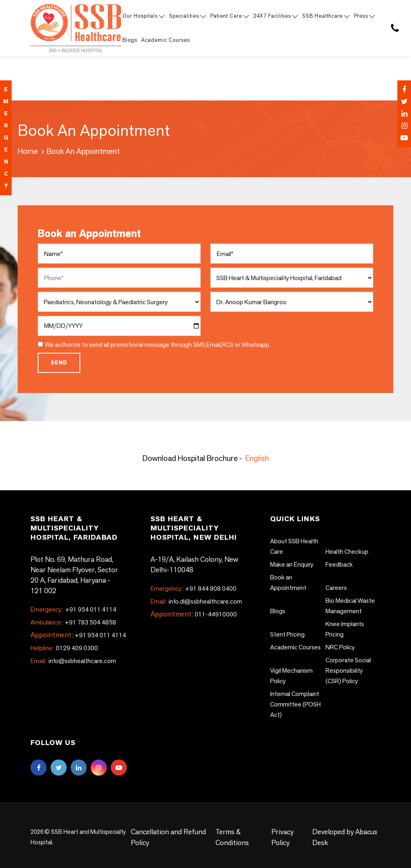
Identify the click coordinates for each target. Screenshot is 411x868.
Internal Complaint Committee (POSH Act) (295, 704)
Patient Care (229, 16)
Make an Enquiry (292, 564)
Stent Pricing (287, 634)
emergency (6, 138)
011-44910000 (216, 614)
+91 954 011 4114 (73, 609)
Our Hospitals (143, 16)
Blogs (130, 40)
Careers (336, 588)
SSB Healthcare (326, 16)
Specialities (187, 16)
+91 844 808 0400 (193, 589)
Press (364, 16)
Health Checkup (347, 552)
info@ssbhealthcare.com (73, 661)
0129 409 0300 (64, 648)
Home (28, 151)
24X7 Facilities (275, 16)
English (257, 458)
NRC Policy (340, 647)
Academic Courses (166, 40)
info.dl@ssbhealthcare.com (196, 601)
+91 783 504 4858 (73, 622)
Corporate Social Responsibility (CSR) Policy (348, 670)
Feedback (339, 564)
